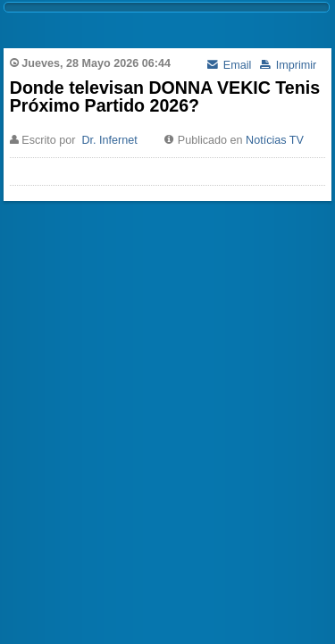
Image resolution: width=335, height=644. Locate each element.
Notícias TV (275, 140)
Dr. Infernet (109, 140)
